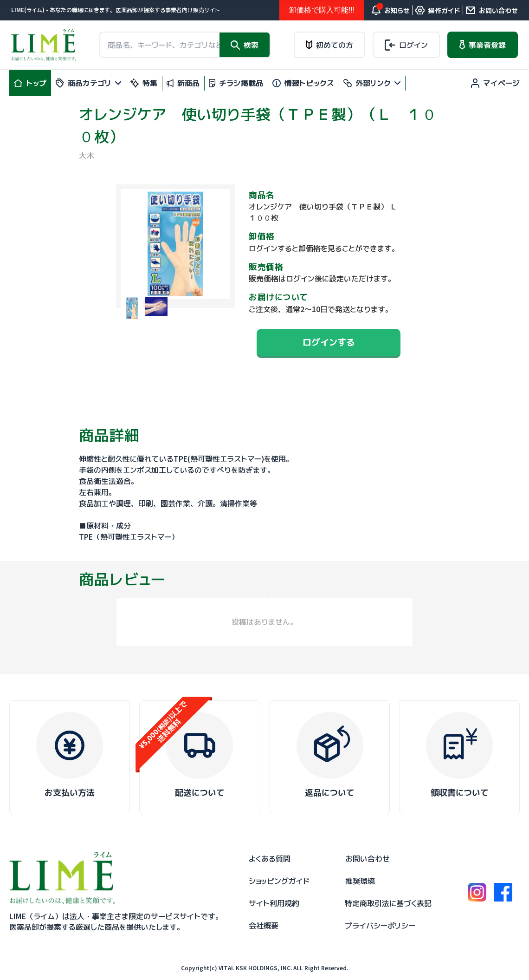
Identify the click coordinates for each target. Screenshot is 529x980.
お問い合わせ (368, 859)
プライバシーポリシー (380, 926)
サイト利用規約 (274, 903)
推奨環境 (360, 881)
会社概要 (264, 926)
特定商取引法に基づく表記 (388, 903)
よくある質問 (270, 859)
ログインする (329, 342)
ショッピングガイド (279, 881)
